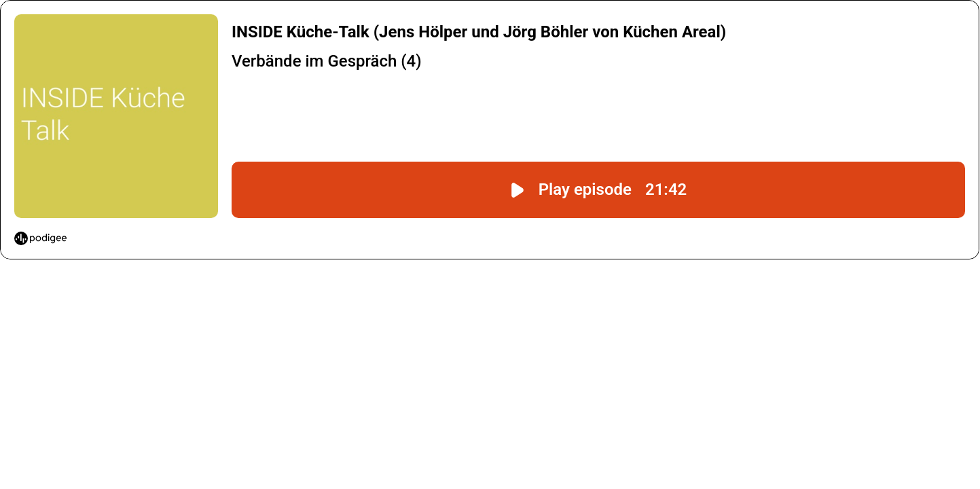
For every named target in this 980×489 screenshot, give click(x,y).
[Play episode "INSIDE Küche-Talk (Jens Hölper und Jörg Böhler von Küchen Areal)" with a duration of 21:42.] (598, 190)
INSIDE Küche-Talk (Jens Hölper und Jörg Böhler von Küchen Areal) (479, 32)
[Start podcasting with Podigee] (40, 238)
